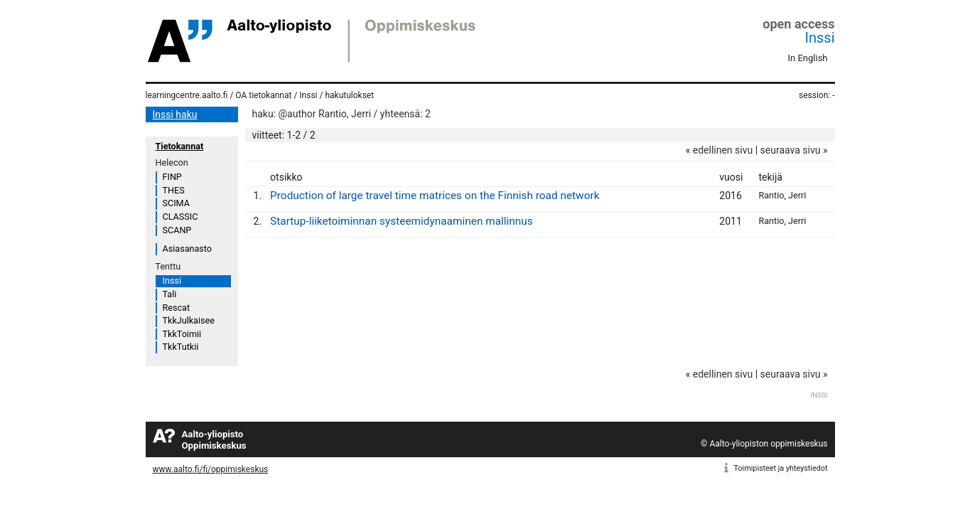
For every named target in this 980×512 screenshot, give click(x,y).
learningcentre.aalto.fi (187, 95)
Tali (170, 294)
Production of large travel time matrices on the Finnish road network (435, 196)
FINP (172, 177)
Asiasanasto (187, 249)
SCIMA (176, 203)
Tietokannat (180, 146)
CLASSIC (181, 217)
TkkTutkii (181, 347)
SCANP (177, 230)
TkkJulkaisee (189, 320)
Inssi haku (175, 114)
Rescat (177, 308)
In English (808, 58)
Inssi (820, 38)
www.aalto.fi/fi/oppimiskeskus (211, 469)
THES (174, 190)
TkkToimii (182, 334)
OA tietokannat (263, 95)
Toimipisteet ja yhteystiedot (781, 468)
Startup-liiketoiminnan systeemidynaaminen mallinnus (402, 221)
